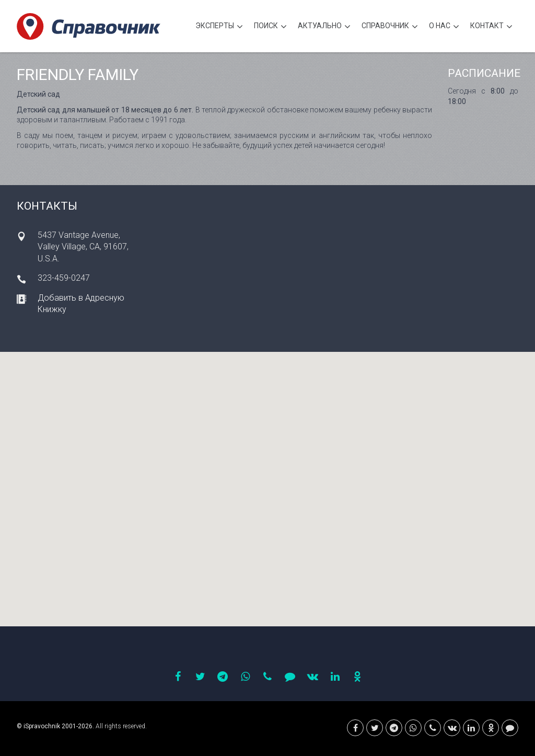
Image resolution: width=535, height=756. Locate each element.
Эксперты (219, 27)
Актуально (324, 27)
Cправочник (390, 27)
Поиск (270, 27)
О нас (444, 27)
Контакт (491, 27)
